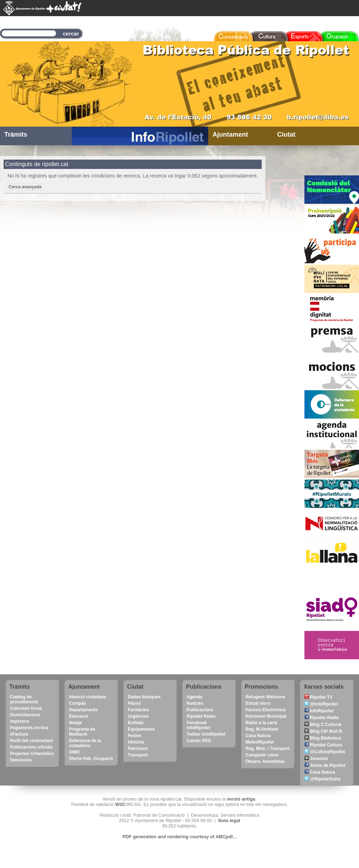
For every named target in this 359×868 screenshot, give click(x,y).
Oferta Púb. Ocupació (91, 759)
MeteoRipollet (260, 742)
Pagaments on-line (29, 728)
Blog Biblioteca (323, 738)
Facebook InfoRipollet (199, 725)
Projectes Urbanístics (32, 754)
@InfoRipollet (321, 704)
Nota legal (229, 820)
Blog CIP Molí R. (324, 731)
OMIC (74, 752)
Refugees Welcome (265, 697)
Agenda (195, 697)
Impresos (20, 721)
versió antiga (241, 799)
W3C (120, 804)
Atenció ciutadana (87, 697)
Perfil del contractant (31, 741)
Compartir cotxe (262, 755)
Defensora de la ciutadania (85, 743)
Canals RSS (199, 741)
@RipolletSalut (322, 779)
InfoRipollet (319, 711)
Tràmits (16, 135)
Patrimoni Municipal (266, 716)
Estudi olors (258, 703)
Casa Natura (258, 736)
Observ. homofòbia (265, 761)
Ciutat (286, 135)
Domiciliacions (25, 715)
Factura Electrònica (265, 710)
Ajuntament (230, 135)
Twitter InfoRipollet (206, 734)
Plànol (134, 703)
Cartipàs (78, 703)
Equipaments (141, 729)
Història (136, 742)
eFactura (19, 734)
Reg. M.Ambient (262, 729)
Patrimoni (138, 749)
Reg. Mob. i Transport (268, 749)
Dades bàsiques (144, 697)
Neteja (75, 723)
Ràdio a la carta (262, 723)
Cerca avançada (25, 187)
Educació (78, 716)
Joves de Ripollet (325, 765)
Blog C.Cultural (323, 725)
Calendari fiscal (26, 708)
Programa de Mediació (82, 732)
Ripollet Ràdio (201, 716)
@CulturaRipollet (325, 752)
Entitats (136, 723)
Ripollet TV (318, 697)
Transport (138, 755)
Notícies (195, 703)
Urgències (138, 716)
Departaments (83, 710)
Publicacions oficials (31, 747)
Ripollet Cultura (323, 745)
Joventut (316, 759)
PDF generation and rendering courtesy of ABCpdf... (179, 837)
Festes (135, 736)
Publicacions (200, 710)
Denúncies (21, 760)
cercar (71, 34)
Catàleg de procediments (24, 699)
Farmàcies (138, 710)
